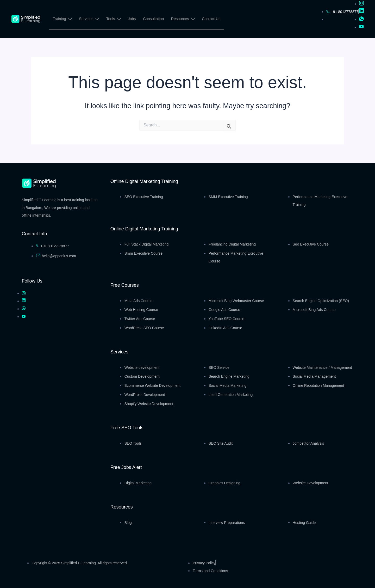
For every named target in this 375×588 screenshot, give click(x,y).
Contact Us (213, 19)
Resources (184, 20)
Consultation (155, 19)
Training (62, 20)
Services (89, 20)
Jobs (133, 19)
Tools (114, 20)
